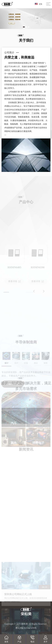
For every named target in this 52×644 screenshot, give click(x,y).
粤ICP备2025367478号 (26, 628)
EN (38, 4)
